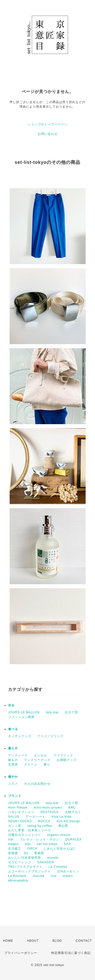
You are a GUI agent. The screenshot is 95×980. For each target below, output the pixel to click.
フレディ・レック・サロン (40, 839)
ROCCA (44, 821)
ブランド (15, 796)
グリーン (31, 765)
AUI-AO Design (69, 821)
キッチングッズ (20, 736)
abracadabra (18, 880)
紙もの (13, 760)
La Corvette (58, 867)
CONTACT (84, 941)
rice (54, 876)
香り (47, 765)
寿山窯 (63, 826)
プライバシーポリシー (21, 953)
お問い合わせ (48, 134)
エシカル (41, 755)
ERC (72, 808)
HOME (8, 941)
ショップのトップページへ (48, 124)
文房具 (13, 765)
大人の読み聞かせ (37, 784)
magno (13, 844)
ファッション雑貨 (21, 717)
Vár (11, 839)
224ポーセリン (68, 871)
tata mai (52, 712)
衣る (11, 705)
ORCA (32, 849)
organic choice (59, 835)
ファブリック (63, 755)
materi (68, 876)
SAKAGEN (45, 862)
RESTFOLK (50, 812)
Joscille (38, 876)
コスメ (13, 784)
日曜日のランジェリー (25, 835)
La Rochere (17, 876)
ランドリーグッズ (37, 760)
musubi (53, 858)
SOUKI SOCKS (20, 821)
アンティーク (18, 755)
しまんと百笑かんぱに (60, 849)
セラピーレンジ (20, 862)
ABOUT (33, 941)
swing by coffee (40, 826)
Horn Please (18, 808)
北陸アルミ (73, 812)
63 (26, 853)
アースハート (35, 817)
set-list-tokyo (47, 844)
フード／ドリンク (50, 736)
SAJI (67, 844)
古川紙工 (15, 849)
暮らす (13, 748)
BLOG (57, 941)
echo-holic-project (48, 808)
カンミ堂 (15, 826)
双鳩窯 (39, 853)
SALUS (14, 817)
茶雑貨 (13, 853)
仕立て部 (71, 712)
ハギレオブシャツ (21, 812)
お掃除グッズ (67, 760)
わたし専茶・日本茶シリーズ (30, 830)
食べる (13, 729)
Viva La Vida (61, 817)
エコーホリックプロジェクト (30, 871)
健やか (13, 777)
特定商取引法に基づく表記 (71, 953)
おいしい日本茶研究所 (25, 858)
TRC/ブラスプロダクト (25, 867)
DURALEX (73, 839)
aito (28, 844)
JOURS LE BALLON (24, 712)
